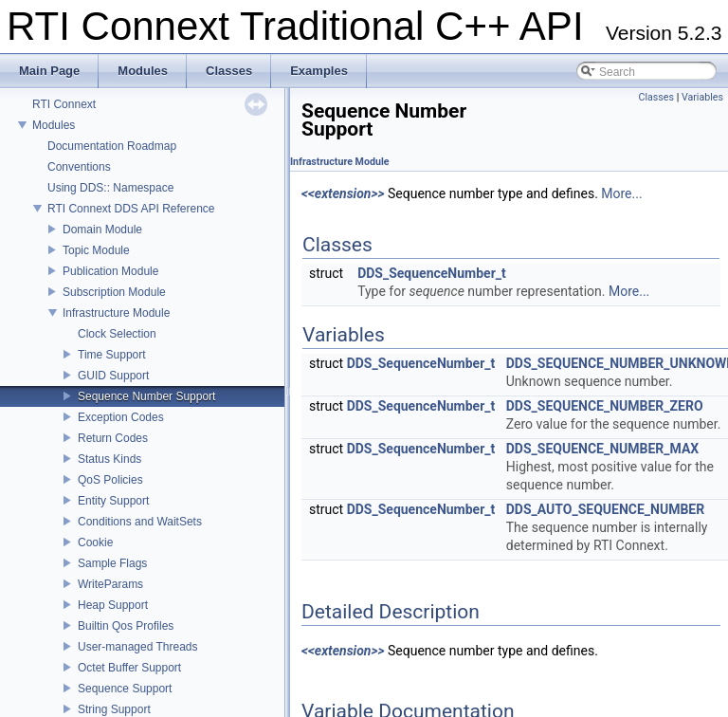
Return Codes (113, 438)
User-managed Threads (138, 647)
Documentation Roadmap (112, 146)
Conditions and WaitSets (140, 522)
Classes (656, 97)
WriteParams (110, 584)
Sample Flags (112, 563)
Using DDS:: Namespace (110, 188)
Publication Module (110, 271)
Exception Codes (121, 417)
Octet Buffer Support (129, 668)
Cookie (95, 542)
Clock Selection (117, 334)
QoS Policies (110, 480)
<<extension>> (343, 193)
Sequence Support (125, 689)
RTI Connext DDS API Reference (131, 209)
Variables (702, 97)
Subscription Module (114, 292)
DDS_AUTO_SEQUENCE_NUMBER (605, 509)
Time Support (112, 355)
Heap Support (113, 605)
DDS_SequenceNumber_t (432, 273)
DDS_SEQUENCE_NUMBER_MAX (602, 449)
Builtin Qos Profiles (126, 626)
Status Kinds (109, 459)
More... (621, 193)
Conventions (79, 167)
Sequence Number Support (146, 396)
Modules (54, 125)
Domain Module (102, 230)
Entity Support (113, 501)
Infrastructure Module (116, 313)
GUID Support (113, 376)
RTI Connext (64, 104)
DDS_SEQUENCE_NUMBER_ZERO (605, 406)
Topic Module (96, 250)
